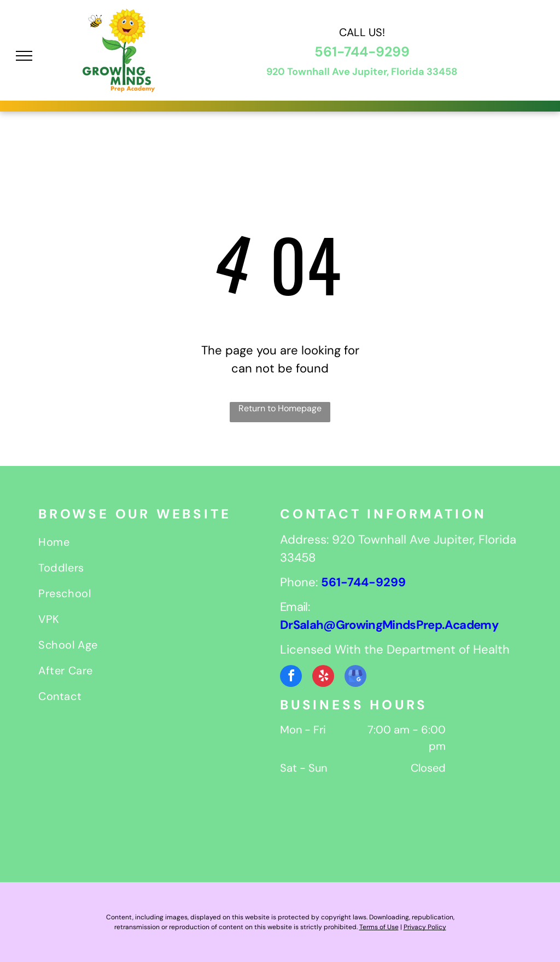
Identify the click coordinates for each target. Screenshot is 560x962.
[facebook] (291, 677)
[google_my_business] (355, 677)
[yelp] (323, 677)
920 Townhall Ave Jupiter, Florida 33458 (362, 72)
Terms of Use (379, 927)
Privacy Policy (425, 927)
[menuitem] (159, 543)
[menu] (24, 56)
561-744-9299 (362, 52)
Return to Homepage (280, 408)
